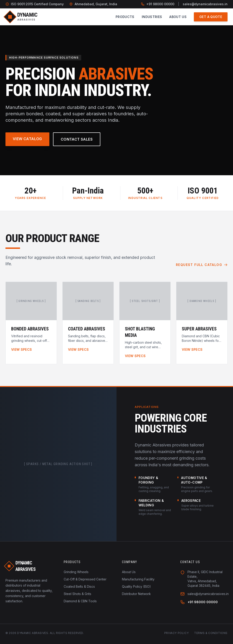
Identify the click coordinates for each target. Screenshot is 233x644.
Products (125, 17)
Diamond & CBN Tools (80, 601)
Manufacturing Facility (138, 579)
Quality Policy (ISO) (136, 586)
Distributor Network (136, 594)
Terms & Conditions (211, 633)
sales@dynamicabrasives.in (205, 4)
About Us (178, 17)
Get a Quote (211, 17)
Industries (152, 17)
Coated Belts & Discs (79, 586)
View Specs (22, 349)
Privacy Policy (176, 633)
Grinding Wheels (76, 572)
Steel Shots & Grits (77, 594)
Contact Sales (77, 139)
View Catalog (27, 139)
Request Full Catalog (202, 265)
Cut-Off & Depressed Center (85, 579)
